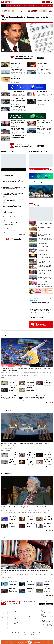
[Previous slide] (31, 193)
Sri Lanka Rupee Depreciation (35, 6)
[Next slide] (51, 193)
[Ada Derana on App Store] (42, 604)
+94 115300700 (47, 612)
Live (4, 6)
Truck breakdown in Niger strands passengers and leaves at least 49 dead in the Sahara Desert (41, 310)
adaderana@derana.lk (48, 616)
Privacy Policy (23, 635)
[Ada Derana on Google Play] (49, 604)
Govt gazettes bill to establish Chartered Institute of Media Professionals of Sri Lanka (41, 307)
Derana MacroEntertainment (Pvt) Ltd (47, 624)
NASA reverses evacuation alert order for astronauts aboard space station (39, 317)
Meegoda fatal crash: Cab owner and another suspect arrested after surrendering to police (40, 303)
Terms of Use (31, 635)
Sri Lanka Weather (19, 6)
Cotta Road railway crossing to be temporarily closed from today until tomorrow (40, 313)
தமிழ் (48, 2)
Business (3, 621)
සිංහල (44, 2)
